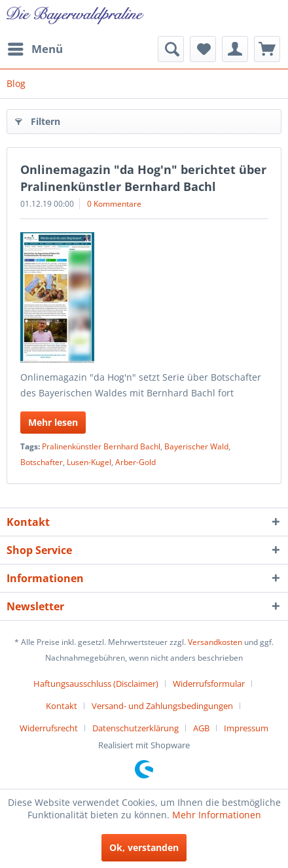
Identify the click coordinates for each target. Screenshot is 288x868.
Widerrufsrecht (49, 728)
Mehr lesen (53, 422)
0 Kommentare (114, 204)
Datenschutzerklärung (135, 728)
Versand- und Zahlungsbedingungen (162, 706)
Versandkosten (215, 642)
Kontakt (62, 706)
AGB (201, 728)
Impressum (246, 728)
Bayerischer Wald (196, 446)
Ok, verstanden (144, 847)
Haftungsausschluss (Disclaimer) (96, 684)
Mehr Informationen (217, 815)
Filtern (38, 119)
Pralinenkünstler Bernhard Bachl (101, 446)
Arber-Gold (135, 462)
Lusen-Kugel (89, 462)
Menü (35, 47)
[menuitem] (35, 49)
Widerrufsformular (209, 684)
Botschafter (42, 462)
